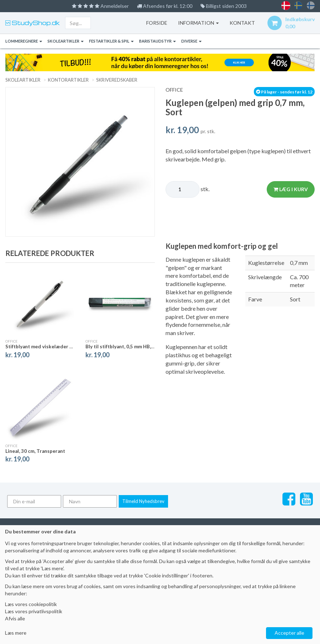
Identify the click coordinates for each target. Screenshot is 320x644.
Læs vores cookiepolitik (31, 604)
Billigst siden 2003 (224, 6)
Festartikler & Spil (111, 41)
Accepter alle (289, 633)
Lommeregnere (24, 41)
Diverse (191, 41)
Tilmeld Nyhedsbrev (143, 501)
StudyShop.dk (35, 23)
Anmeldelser (100, 6)
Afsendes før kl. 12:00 (165, 6)
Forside (157, 23)
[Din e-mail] (34, 501)
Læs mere (16, 633)
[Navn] (90, 501)
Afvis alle (15, 618)
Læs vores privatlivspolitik (34, 611)
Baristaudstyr (157, 41)
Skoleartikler (66, 41)
